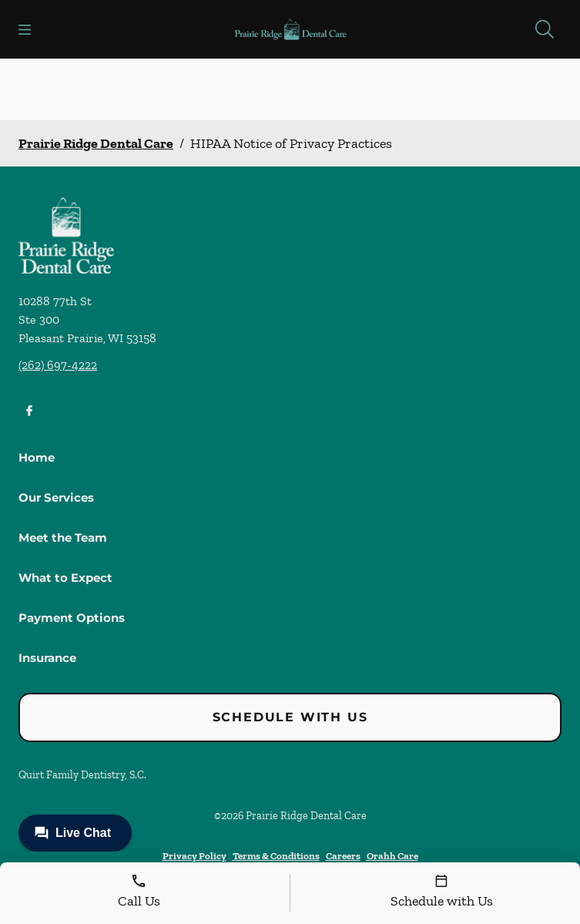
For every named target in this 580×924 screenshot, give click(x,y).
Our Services (56, 497)
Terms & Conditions (276, 856)
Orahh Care (392, 856)
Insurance (47, 658)
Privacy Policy (194, 856)
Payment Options (72, 618)
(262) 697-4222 (58, 365)
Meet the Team (63, 538)
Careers (343, 856)
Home (37, 457)
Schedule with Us (290, 717)
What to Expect (65, 578)
